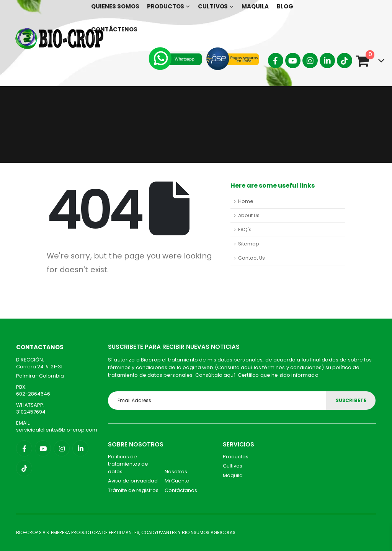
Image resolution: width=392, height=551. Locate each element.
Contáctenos (114, 29)
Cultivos (233, 466)
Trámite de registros (133, 490)
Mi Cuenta (177, 481)
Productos (236, 457)
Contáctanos (181, 490)
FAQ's (245, 230)
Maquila (233, 475)
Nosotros (176, 472)
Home (246, 201)
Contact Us (252, 258)
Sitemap (249, 244)
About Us (249, 215)
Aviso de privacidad (133, 481)
